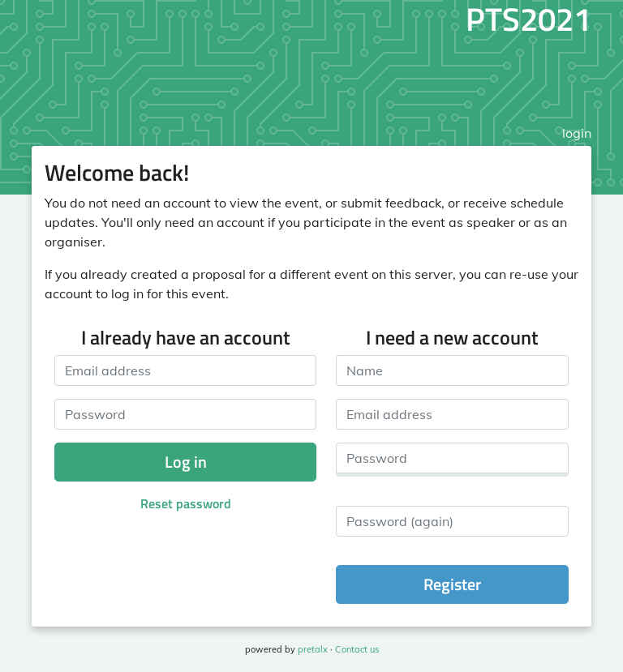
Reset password (186, 503)
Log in (186, 462)
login (577, 133)
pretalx (313, 649)
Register (452, 584)
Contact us (357, 649)
